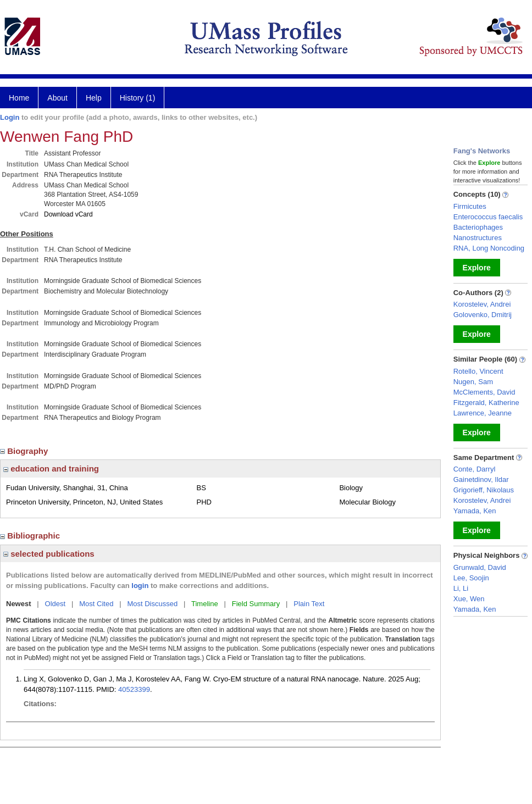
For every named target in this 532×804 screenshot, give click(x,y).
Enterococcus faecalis (488, 217)
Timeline (205, 604)
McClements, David (484, 392)
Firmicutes (470, 206)
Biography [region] (25, 451)
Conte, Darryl (475, 469)
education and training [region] (51, 468)
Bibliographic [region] (31, 536)
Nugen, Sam (473, 382)
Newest (19, 604)
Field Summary (256, 604)
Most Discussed (152, 604)
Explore (477, 268)
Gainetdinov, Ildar (481, 479)
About (57, 98)
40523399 (134, 689)
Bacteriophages (478, 227)
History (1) (138, 98)
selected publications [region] (49, 554)
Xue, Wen (469, 599)
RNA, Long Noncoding (489, 248)
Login (10, 117)
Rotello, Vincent (478, 371)
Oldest (56, 604)
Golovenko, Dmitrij (483, 315)
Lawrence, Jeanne (483, 413)
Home (19, 98)
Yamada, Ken (475, 511)
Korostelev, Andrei (482, 304)
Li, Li (461, 588)
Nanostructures (478, 238)
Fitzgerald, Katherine (486, 403)
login (140, 586)
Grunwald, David (480, 567)
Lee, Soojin (471, 578)
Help (94, 98)
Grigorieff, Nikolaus (484, 490)
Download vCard (68, 214)
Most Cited (96, 604)
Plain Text (309, 604)
